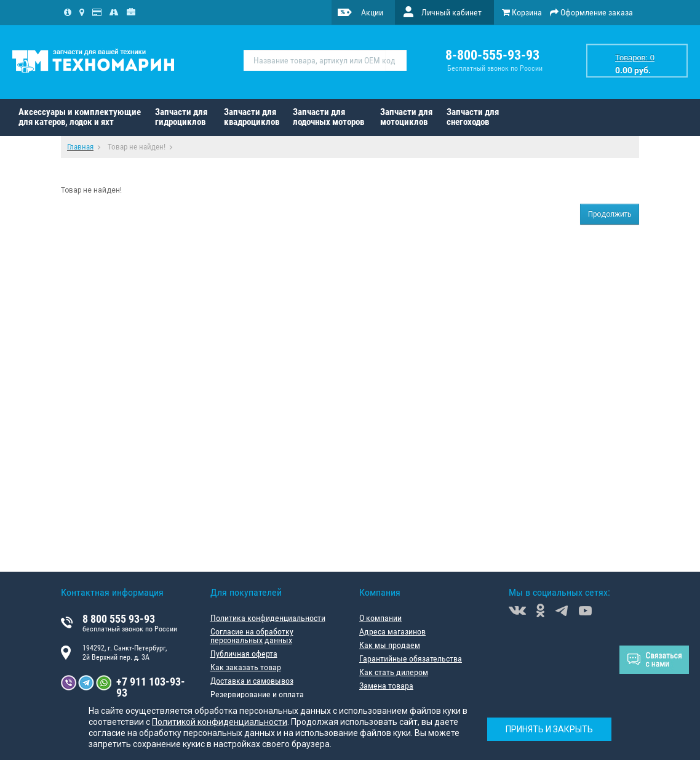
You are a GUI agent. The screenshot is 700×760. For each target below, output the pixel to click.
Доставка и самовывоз (252, 681)
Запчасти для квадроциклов (252, 117)
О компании (380, 618)
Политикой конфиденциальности (220, 722)
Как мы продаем (390, 645)
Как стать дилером (394, 672)
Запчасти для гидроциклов (181, 117)
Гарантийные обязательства (411, 658)
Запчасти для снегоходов (473, 117)
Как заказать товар (246, 667)
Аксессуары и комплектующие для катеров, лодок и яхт (80, 117)
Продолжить (610, 214)
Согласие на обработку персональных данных (252, 636)
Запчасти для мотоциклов (406, 117)
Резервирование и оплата (257, 694)
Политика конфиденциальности (268, 618)
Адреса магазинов (392, 631)
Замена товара (386, 686)
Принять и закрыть (549, 729)
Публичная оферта (244, 654)
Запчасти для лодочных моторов (328, 117)
